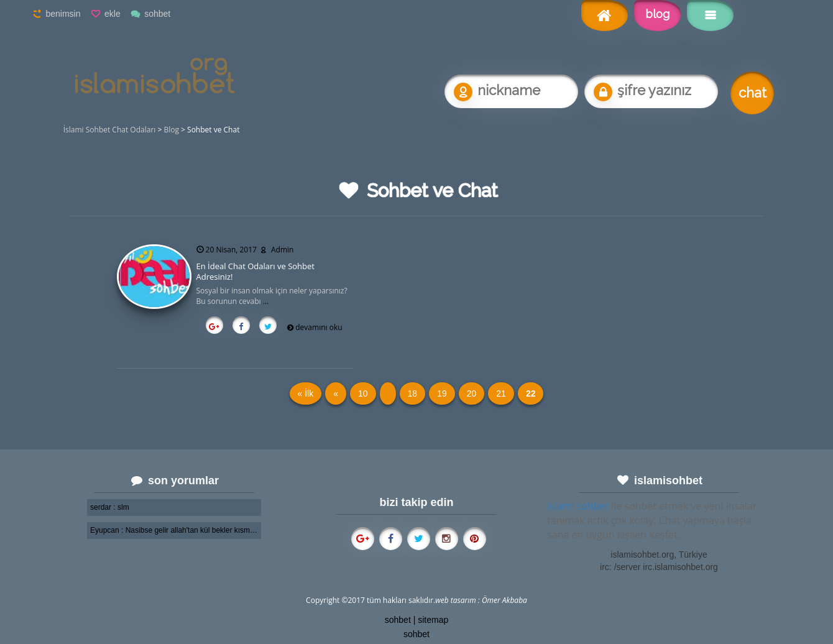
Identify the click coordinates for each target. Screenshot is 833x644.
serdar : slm (110, 507)
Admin (282, 250)
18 (413, 393)
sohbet (157, 14)
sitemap (433, 620)
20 (472, 393)
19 (442, 393)
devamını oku (319, 327)
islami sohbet (578, 506)
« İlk (306, 393)
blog (657, 14)
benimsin (63, 14)
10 (363, 393)
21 (501, 393)
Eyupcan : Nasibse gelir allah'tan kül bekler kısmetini (174, 530)
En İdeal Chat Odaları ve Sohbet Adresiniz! (255, 271)
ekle (113, 14)
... (266, 301)
